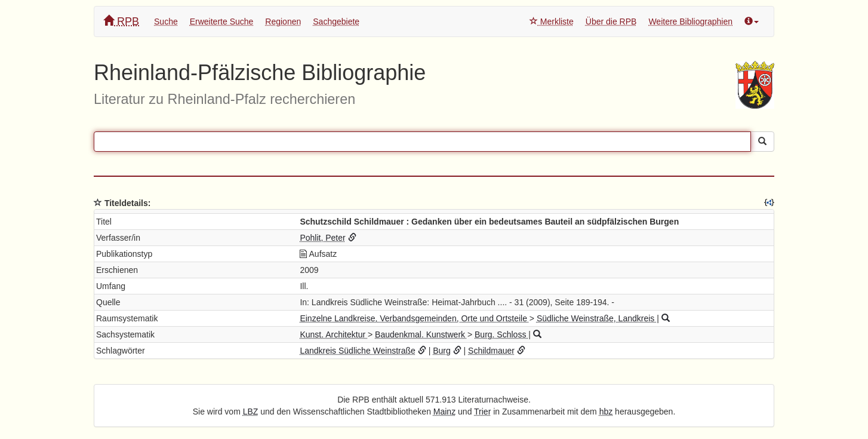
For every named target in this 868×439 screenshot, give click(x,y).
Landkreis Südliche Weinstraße (358, 351)
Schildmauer (491, 351)
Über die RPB (611, 22)
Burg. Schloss (501, 334)
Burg (442, 351)
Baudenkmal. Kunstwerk (421, 334)
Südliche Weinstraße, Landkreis (597, 318)
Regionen (283, 22)
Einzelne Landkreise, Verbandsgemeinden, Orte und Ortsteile (414, 318)
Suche (166, 22)
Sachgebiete (336, 22)
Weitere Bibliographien (690, 22)
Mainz (444, 412)
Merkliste (552, 22)
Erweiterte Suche (222, 22)
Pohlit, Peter (322, 238)
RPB (121, 21)
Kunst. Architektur (334, 334)
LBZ (251, 412)
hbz (606, 412)
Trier (482, 412)
